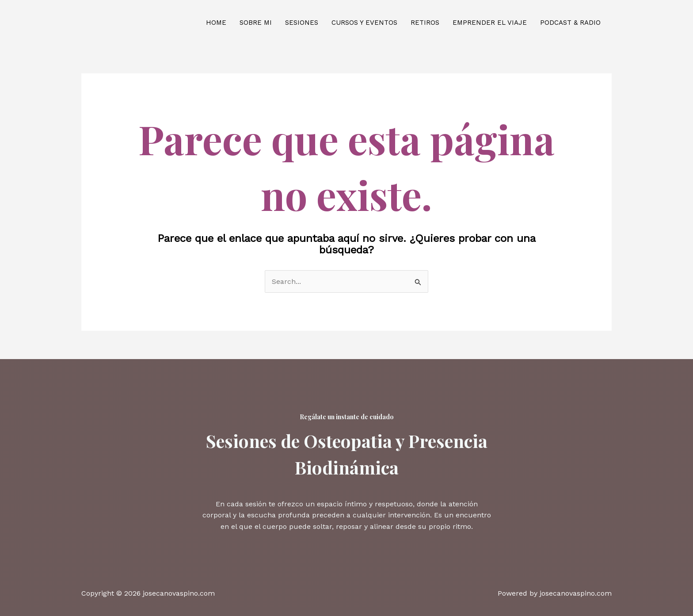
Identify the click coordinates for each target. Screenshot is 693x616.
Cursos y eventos (364, 23)
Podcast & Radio (570, 23)
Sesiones (302, 23)
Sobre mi (256, 23)
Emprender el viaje (490, 23)
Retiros (425, 23)
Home (216, 23)
